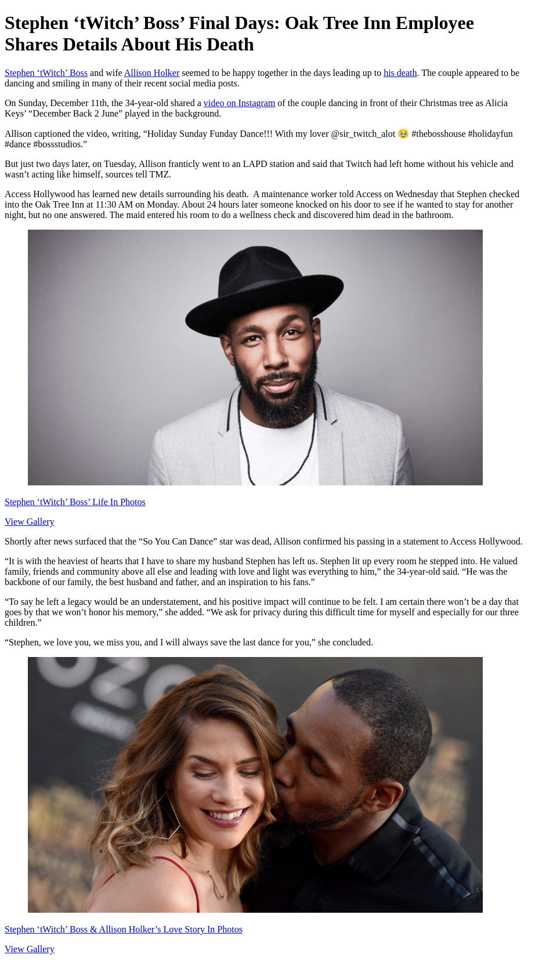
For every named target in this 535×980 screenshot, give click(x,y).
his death (400, 73)
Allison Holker (152, 73)
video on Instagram (240, 103)
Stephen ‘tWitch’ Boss (46, 73)
